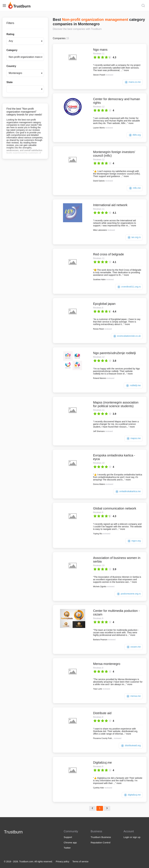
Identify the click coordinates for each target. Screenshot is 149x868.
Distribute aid (102, 713)
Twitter (67, 848)
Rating (10, 34)
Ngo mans (100, 50)
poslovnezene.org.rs (129, 594)
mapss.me (133, 439)
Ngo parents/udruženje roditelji (114, 353)
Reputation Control (101, 842)
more (126, 70)
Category (12, 50)
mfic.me (135, 188)
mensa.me (133, 696)
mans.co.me (133, 82)
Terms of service (80, 862)
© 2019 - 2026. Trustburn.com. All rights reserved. (28, 862)
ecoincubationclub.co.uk (127, 336)
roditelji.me (133, 386)
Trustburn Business (101, 837)
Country (11, 66)
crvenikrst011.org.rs (129, 287)
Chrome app (70, 842)
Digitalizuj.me (102, 763)
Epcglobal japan (104, 304)
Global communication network (115, 508)
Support (68, 837)
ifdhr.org (135, 135)
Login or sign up (132, 837)
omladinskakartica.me (128, 492)
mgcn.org (134, 541)
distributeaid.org (131, 746)
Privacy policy (63, 862)
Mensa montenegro (107, 664)
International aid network (110, 205)
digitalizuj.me (132, 795)
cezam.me (133, 647)
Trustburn (13, 832)
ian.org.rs (134, 237)
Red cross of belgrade (109, 254)
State (10, 82)
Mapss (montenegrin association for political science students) (116, 404)
